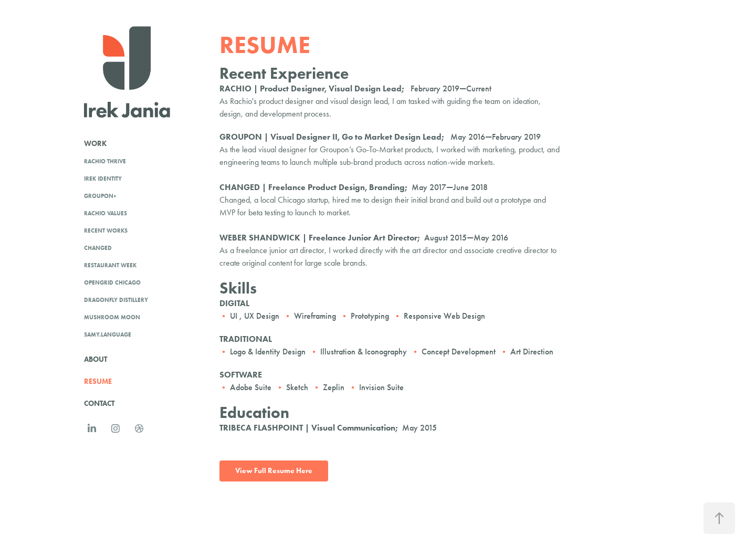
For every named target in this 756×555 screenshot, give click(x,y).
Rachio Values (106, 213)
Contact (99, 404)
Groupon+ (100, 196)
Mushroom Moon (112, 317)
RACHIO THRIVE (105, 161)
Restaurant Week (110, 265)
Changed (98, 248)
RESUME (98, 381)
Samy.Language (108, 334)
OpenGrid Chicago (112, 282)
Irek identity (103, 179)
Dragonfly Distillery (116, 300)
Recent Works (106, 231)
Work (95, 144)
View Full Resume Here (274, 471)
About (96, 359)
